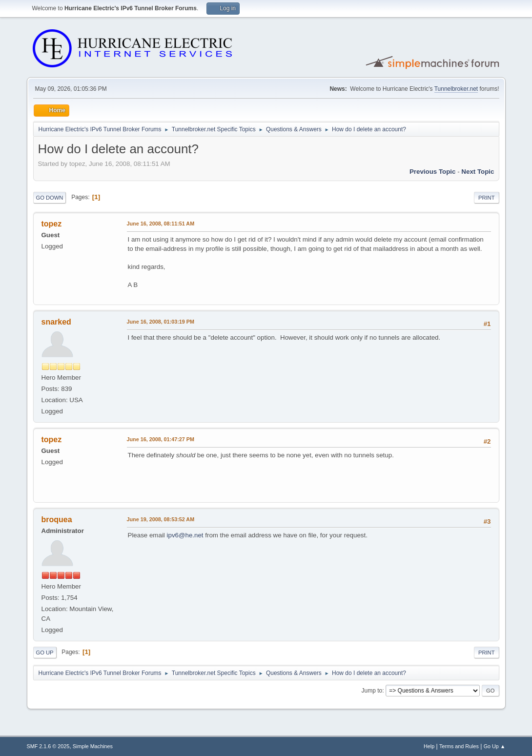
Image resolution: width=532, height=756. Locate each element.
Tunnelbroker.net (456, 89)
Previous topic (433, 172)
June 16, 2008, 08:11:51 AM (161, 224)
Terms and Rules (459, 746)
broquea (57, 520)
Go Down (50, 198)
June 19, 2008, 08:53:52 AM (161, 519)
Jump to (372, 691)
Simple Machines (93, 746)
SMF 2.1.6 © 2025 (48, 746)
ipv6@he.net (185, 535)
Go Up (45, 653)
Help (429, 746)
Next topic (478, 172)
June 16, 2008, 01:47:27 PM (161, 439)
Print (487, 198)
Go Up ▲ (495, 746)
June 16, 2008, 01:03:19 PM (161, 322)
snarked (56, 322)
